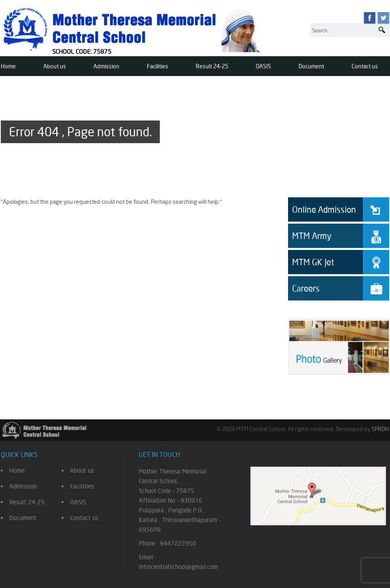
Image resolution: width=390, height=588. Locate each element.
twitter (383, 18)
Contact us (365, 66)
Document (311, 66)
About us (55, 66)
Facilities (158, 66)
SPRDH (380, 429)
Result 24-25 (212, 66)
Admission (106, 66)
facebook (370, 18)
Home (8, 66)
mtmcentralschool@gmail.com (178, 567)
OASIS (263, 66)
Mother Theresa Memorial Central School (134, 29)
